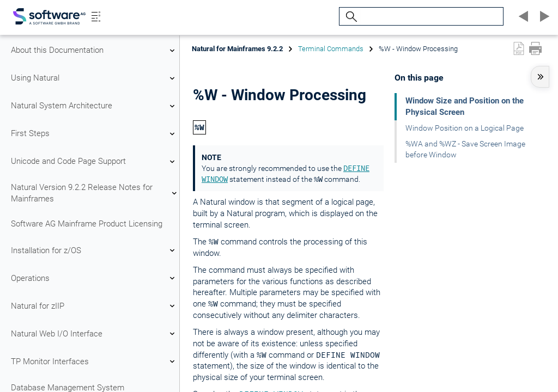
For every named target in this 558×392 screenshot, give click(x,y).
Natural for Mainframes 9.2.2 (237, 49)
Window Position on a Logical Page (465, 128)
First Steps (94, 134)
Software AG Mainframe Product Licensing (87, 224)
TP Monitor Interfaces (94, 362)
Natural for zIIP (94, 306)
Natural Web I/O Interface (94, 334)
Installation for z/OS (94, 250)
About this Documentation (94, 51)
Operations (94, 278)
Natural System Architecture (94, 106)
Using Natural (94, 78)
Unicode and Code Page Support (94, 162)
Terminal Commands (331, 49)
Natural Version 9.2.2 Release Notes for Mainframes (94, 193)
